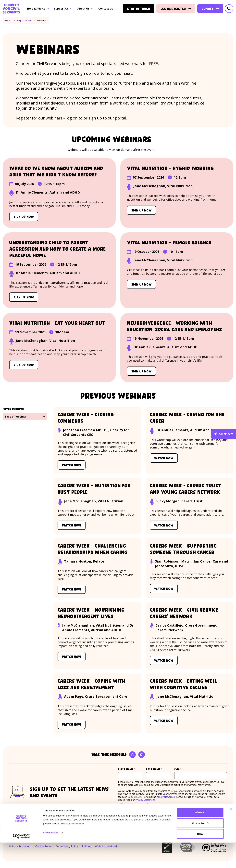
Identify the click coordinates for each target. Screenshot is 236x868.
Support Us (63, 9)
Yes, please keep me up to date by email (144, 804)
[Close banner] (231, 834)
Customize (200, 848)
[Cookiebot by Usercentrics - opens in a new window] (21, 862)
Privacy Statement (73, 849)
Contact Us (106, 9)
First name (130, 769)
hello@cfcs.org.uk (166, 797)
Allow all (200, 838)
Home (8, 21)
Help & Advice (38, 9)
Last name (158, 769)
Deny (200, 859)
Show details (51, 858)
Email (185, 769)
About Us (85, 9)
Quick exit (224, 434)
